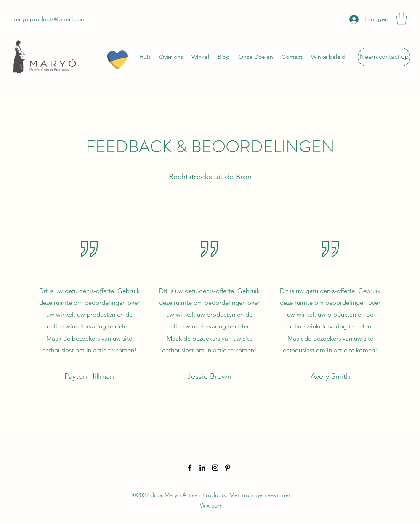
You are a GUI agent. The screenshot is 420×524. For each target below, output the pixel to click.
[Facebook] (190, 468)
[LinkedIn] (202, 468)
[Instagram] (215, 468)
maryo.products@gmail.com (49, 19)
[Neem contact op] (384, 57)
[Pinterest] (228, 468)
